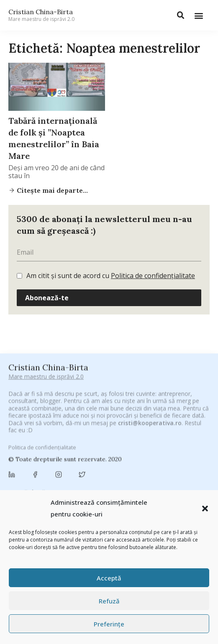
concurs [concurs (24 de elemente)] (101, 476)
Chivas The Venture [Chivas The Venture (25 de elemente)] (58, 476)
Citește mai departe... (51, 190)
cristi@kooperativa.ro (150, 366)
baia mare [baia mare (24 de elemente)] (123, 441)
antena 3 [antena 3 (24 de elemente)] (182, 430)
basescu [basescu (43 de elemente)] (157, 440)
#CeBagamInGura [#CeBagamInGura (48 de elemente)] (35, 419)
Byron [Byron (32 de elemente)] (158, 451)
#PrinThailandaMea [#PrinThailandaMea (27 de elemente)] (48, 430)
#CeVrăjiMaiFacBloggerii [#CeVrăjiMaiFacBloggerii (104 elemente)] (103, 419)
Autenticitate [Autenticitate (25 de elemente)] (84, 441)
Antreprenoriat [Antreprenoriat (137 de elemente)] (36, 440)
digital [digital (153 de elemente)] (111, 488)
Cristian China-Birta (41, 15)
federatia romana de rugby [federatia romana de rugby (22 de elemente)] (165, 488)
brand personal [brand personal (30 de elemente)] (64, 451)
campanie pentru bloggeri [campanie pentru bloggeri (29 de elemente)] (77, 463)
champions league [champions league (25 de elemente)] (141, 463)
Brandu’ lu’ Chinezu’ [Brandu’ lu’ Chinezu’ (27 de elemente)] (117, 451)
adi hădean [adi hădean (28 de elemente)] (147, 430)
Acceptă (109, 578)
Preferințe (109, 624)
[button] (205, 509)
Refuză (109, 601)
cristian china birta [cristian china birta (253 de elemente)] (151, 475)
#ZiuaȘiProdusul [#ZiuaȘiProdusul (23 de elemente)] (102, 430)
